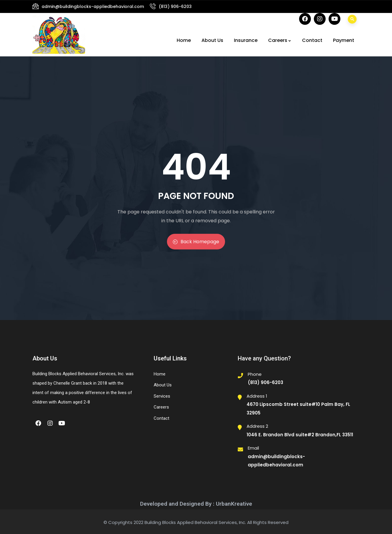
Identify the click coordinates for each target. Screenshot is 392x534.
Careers (280, 40)
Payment (344, 40)
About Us (212, 40)
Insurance (246, 40)
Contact (312, 40)
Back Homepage (196, 242)
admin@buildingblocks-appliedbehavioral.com (93, 6)
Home (184, 40)
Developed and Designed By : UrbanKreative (196, 504)
